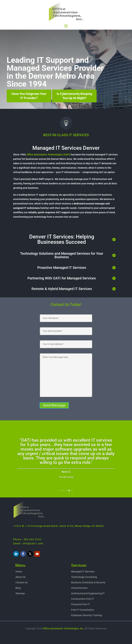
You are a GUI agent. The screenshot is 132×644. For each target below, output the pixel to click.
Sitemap (20, 593)
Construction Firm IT (83, 599)
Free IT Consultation (83, 610)
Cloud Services (79, 588)
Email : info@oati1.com (28, 543)
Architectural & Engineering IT (88, 593)
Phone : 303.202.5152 (27, 539)
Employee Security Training (87, 615)
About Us (21, 577)
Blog (18, 588)
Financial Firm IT (81, 604)
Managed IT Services (83, 572)
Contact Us (22, 582)
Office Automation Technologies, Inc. (63, 628)
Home (19, 572)
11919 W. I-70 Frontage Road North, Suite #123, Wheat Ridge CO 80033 (59, 526)
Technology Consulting (84, 577)
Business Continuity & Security (88, 582)
